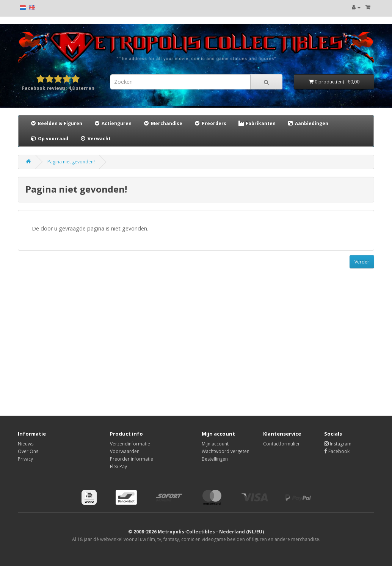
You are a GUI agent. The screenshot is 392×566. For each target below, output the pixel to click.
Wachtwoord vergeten (226, 451)
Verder (362, 262)
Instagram (338, 444)
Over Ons (28, 451)
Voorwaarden (125, 451)
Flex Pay (118, 466)
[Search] (266, 82)
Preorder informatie (132, 459)
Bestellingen (215, 459)
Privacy (25, 459)
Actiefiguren (113, 123)
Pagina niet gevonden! (71, 162)
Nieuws (26, 444)
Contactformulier (281, 444)
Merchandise (163, 123)
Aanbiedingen (308, 123)
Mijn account (215, 444)
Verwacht (95, 139)
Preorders (210, 123)
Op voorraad (49, 139)
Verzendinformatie (130, 444)
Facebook (337, 451)
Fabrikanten (257, 123)
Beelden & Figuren (56, 123)
